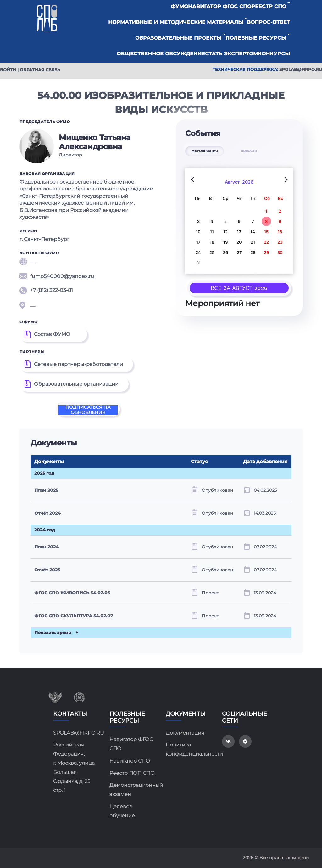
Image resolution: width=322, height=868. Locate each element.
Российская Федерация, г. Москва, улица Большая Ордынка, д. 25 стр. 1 (74, 767)
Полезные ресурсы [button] (256, 38)
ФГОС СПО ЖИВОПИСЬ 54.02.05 (72, 593)
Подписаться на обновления (88, 410)
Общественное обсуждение (161, 54)
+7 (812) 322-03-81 (46, 291)
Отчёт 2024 (47, 513)
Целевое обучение (122, 811)
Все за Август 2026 (239, 288)
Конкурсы (274, 54)
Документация (185, 733)
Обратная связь (40, 70)
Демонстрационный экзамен (133, 790)
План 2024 (47, 547)
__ (27, 262)
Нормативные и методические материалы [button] (176, 22)
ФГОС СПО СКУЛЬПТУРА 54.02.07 (74, 616)
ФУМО (179, 6)
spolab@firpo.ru (301, 69)
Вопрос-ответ (268, 22)
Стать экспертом (231, 54)
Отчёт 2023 (47, 570)
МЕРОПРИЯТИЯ (205, 151)
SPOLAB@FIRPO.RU (77, 733)
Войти (8, 70)
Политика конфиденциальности (189, 749)
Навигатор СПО (130, 761)
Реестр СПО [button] (269, 6)
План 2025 (46, 490)
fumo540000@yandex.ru (57, 276)
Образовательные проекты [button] (178, 38)
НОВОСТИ (249, 151)
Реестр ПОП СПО (132, 773)
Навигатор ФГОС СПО (220, 6)
